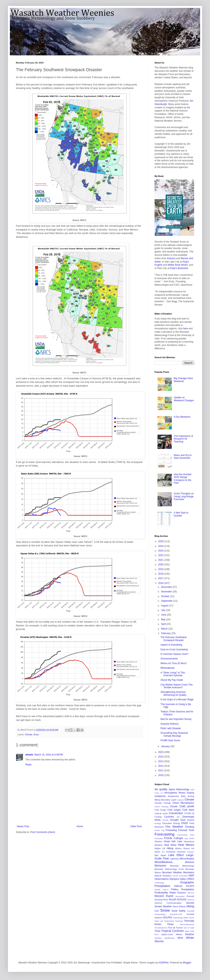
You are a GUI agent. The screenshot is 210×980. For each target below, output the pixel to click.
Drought (174, 820)
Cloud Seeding (161, 807)
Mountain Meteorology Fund (169, 869)
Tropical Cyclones (172, 931)
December (167, 587)
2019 (161, 569)
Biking (157, 800)
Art (162, 793)
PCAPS (190, 886)
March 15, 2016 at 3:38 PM (49, 755)
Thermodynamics (187, 924)
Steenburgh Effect (181, 918)
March (165, 629)
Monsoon (160, 866)
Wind (180, 938)
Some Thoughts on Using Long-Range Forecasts (184, 496)
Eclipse (191, 820)
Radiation (182, 893)
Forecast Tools (186, 830)
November (167, 592)
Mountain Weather (172, 872)
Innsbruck (171, 852)
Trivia (157, 931)
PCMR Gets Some (170, 740)
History (178, 848)
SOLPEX (168, 918)
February (166, 633)
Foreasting (171, 830)
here (186, 329)
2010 (161, 775)
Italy (157, 855)
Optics (183, 879)
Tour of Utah (189, 928)
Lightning (174, 859)
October (166, 596)
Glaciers (158, 841)
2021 (161, 560)
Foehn (157, 830)
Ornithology (159, 883)
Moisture (190, 862)
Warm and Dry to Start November (183, 457)
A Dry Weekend (182, 417)
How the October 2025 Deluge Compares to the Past (183, 479)
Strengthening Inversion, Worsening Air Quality (173, 693)
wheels (29, 755)
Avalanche (160, 796)
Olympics (174, 879)
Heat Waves (186, 845)
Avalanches (173, 796)
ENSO (185, 823)
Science (191, 900)
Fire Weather (174, 827)
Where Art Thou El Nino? (174, 663)
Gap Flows (189, 838)
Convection (176, 813)
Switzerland (169, 921)
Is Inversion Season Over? (174, 654)
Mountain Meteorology (182, 866)
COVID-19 (189, 813)
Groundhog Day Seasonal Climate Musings (174, 734)
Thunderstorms (161, 928)
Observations (162, 879)
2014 (161, 757)
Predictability (161, 893)
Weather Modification (165, 938)
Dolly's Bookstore (179, 268)
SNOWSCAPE (176, 914)
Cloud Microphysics (183, 803)
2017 (161, 578)
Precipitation (188, 889)
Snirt (157, 911)
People (157, 890)
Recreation (180, 896)
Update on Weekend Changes (184, 399)
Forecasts (159, 838)
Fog (163, 830)
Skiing (190, 906)
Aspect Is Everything (171, 645)
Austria (190, 793)
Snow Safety (179, 911)
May (164, 619)
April (164, 624)
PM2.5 (166, 890)
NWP (191, 876)
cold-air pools (161, 813)
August (165, 606)
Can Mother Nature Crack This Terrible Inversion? (177, 686)
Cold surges (174, 810)
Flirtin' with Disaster (171, 728)
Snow (36, 735)
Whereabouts (168, 668)
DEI (178, 817)
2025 (161, 541)
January (166, 746)
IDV (163, 852)
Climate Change (163, 803)
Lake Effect (176, 855)
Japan (163, 855)
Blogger (187, 963)
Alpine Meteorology (179, 789)
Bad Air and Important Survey (176, 719)
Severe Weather (163, 906)
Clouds (174, 806)
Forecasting (164, 834)
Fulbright (178, 838)
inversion (181, 852)
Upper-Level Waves (172, 934)
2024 (161, 546)
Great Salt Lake (173, 841)
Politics (175, 889)
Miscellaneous (164, 862)
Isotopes (191, 852)
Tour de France (175, 928)
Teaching (179, 921)
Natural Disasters (163, 876)
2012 (161, 766)
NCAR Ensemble (180, 876)
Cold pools (187, 806)
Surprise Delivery (169, 724)
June (164, 615)
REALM (191, 893)
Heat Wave (170, 845)
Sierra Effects (179, 906)
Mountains (189, 872)
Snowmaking (160, 914)
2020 (161, 565)
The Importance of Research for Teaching (183, 439)
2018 (161, 574)
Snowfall (191, 911)
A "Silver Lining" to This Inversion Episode (173, 674)
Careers (180, 800)
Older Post (136, 826)
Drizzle (165, 820)
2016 (161, 583)
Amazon (171, 258)
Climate (29, 735)
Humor (186, 848)
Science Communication (168, 903)
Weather (190, 934)
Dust (183, 820)
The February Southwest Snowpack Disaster (173, 639)
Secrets (190, 903)
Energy (177, 823)
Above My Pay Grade (172, 680)
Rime (166, 900)
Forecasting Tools (186, 835)
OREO (191, 879)
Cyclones (169, 817)
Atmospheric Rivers (175, 793)
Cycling (158, 817)
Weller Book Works (178, 265)
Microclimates (187, 859)
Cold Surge (160, 810)
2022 (161, 555)
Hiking (170, 848)
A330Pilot (163, 963)
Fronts (168, 838)
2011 (161, 770)
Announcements (169, 659)
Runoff (172, 900)
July (164, 610)
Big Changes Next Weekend (183, 380)
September (167, 601)
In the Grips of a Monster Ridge (177, 700)
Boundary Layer (169, 800)
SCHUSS (182, 900)
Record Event (164, 896)
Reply (28, 765)
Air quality (161, 789)
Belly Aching (188, 796)
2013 (161, 761)
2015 (161, 752)
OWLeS (178, 886)
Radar (173, 893)
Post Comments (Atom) (43, 832)
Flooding (190, 827)
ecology (158, 823)
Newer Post (23, 826)
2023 (161, 551)
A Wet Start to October (181, 514)
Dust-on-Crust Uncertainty (174, 650)
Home (80, 826)
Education (167, 823)
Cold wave (188, 810)
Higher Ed (160, 848)
